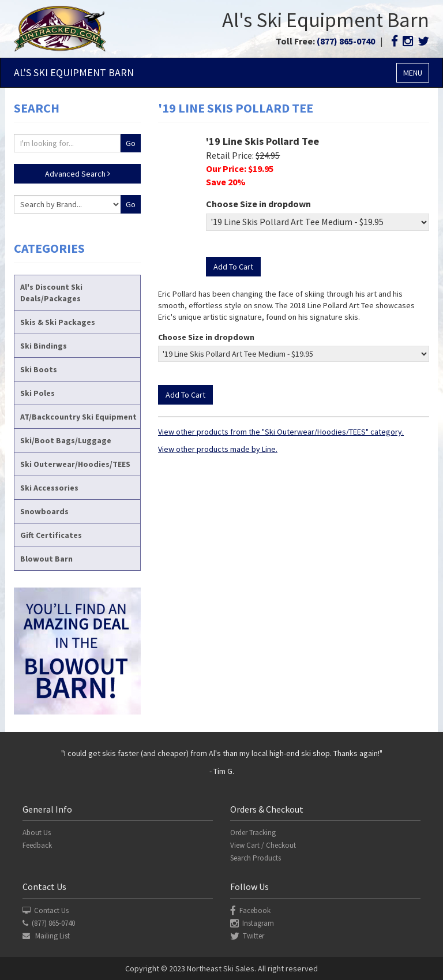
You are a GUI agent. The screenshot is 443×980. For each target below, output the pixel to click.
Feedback (37, 845)
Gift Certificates (51, 535)
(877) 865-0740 (346, 41)
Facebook (250, 910)
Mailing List (46, 936)
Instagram (252, 923)
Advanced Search (78, 174)
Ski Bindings (44, 346)
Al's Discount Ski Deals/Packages (51, 293)
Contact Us (46, 910)
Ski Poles (37, 393)
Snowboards (44, 511)
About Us (37, 833)
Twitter (247, 936)
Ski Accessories (49, 488)
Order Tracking (253, 833)
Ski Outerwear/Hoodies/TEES (75, 464)
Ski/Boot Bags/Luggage (66, 440)
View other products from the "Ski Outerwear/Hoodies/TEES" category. (281, 432)
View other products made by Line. (218, 449)
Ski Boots (39, 369)
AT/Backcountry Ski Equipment (78, 417)
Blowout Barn (46, 559)
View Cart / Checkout (263, 845)
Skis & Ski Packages (58, 322)
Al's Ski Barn (74, 72)
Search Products (256, 858)
